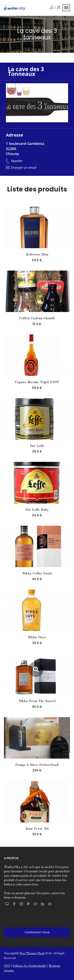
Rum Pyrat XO (37, 829)
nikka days (37, 637)
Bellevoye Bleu (37, 255)
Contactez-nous (37, 932)
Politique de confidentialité (30, 966)
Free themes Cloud (32, 953)
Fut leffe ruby (37, 510)
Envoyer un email (24, 167)
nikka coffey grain (37, 574)
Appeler (17, 161)
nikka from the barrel (37, 701)
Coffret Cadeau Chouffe (37, 318)
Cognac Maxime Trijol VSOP (37, 382)
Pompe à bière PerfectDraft (37, 765)
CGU (7, 966)
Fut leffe (37, 446)
